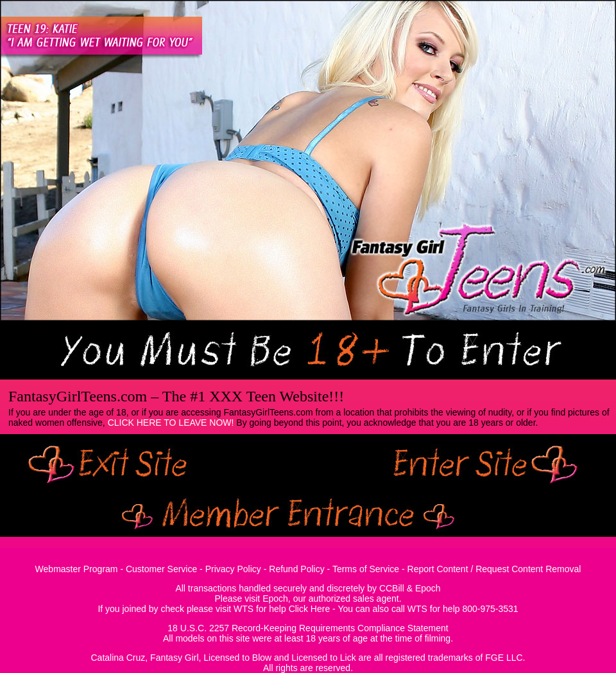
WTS (244, 609)
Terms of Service (366, 569)
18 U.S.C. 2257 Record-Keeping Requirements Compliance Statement (308, 628)
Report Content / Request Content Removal (494, 569)
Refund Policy (296, 569)
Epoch (428, 588)
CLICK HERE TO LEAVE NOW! (171, 423)
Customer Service (161, 569)
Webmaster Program (77, 569)
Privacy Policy (233, 569)
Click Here (310, 609)
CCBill (392, 588)
